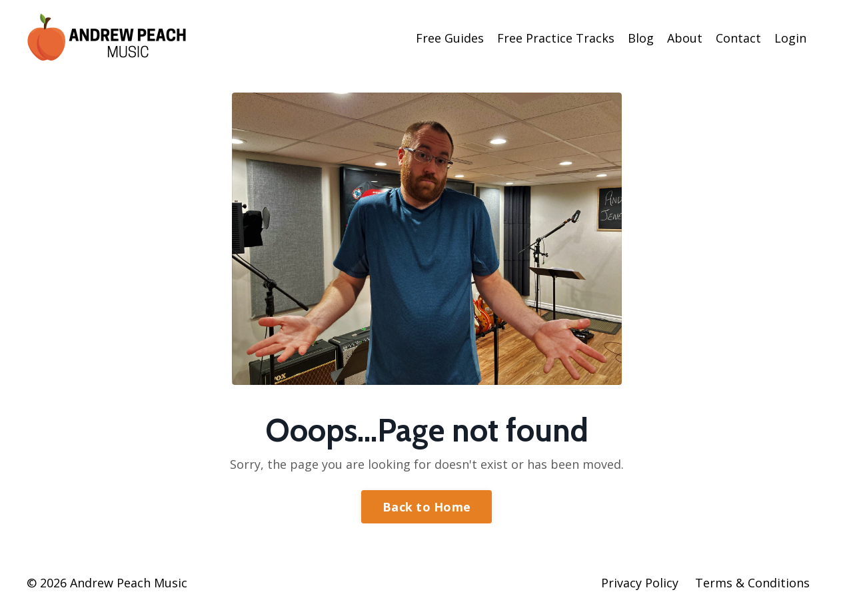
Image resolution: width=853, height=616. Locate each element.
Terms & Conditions (752, 583)
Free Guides (450, 38)
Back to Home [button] (426, 507)
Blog (641, 38)
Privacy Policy (640, 583)
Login (790, 38)
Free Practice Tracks (556, 38)
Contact (738, 38)
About (685, 38)
